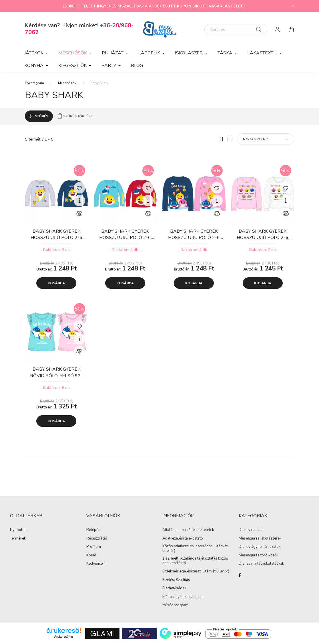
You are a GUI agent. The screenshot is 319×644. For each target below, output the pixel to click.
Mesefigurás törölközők (258, 556)
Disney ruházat (251, 530)
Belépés (93, 530)
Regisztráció (97, 539)
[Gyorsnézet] (79, 201)
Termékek (18, 539)
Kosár (91, 556)
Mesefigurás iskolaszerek (260, 539)
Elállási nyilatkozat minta (183, 597)
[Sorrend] (266, 139)
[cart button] (291, 29)
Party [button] (109, 66)
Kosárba (56, 283)
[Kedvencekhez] (79, 188)
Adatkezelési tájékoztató (183, 539)
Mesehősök (67, 83)
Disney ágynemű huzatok (260, 547)
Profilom (94, 547)
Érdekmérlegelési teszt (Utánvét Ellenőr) (196, 572)
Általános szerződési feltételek (188, 530)
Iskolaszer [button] (189, 53)
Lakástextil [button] (263, 53)
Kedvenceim (96, 564)
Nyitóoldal (19, 530)
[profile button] (278, 29)
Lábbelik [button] (150, 53)
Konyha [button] (34, 66)
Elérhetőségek (174, 588)
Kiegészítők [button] (73, 66)
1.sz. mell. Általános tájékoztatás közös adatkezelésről (195, 561)
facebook (240, 575)
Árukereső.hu (64, 637)
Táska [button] (226, 53)
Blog (137, 66)
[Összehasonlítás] (79, 214)
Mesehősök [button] (73, 53)
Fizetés (168, 580)
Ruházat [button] (113, 53)
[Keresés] (236, 29)
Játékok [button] (34, 53)
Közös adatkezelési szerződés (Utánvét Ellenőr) (195, 549)
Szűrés (42, 116)
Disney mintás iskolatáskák (261, 564)
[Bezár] (293, 6)
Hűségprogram (175, 605)
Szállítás (183, 580)
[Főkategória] (34, 83)
